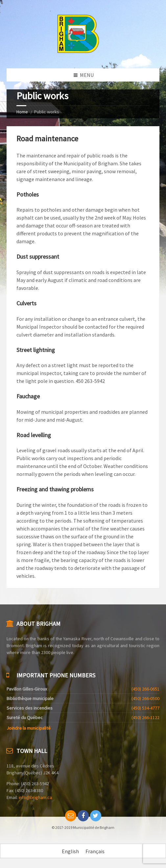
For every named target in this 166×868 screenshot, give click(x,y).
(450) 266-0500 (145, 698)
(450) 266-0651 (145, 689)
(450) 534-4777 (145, 708)
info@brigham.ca (35, 797)
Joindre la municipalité (29, 728)
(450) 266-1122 (145, 717)
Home (22, 112)
